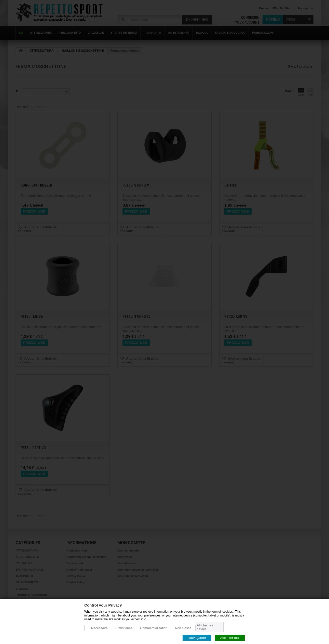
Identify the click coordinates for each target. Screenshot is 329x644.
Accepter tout (230, 638)
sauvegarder (197, 638)
